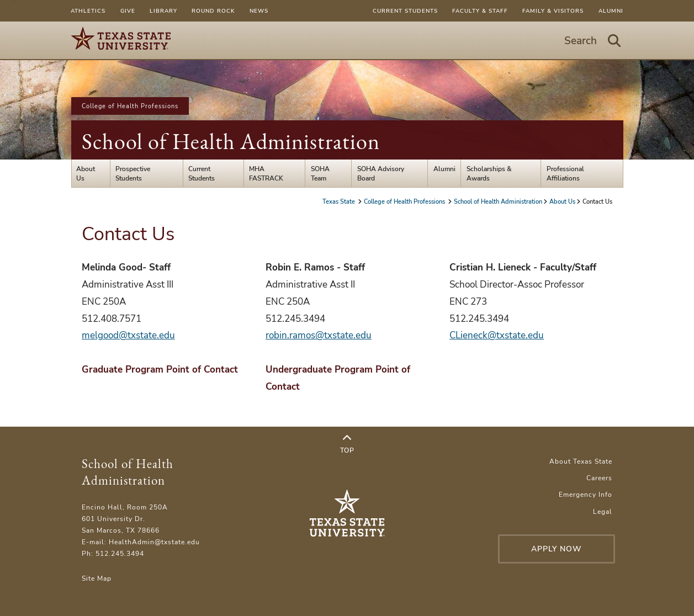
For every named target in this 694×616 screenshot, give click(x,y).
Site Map (97, 578)
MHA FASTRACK (266, 173)
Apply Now (557, 549)
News (259, 11)
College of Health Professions (130, 106)
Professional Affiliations (565, 173)
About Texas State (581, 461)
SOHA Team (320, 173)
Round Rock (213, 11)
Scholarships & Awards (489, 173)
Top (347, 444)
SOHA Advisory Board (381, 173)
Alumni (611, 11)
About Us (86, 173)
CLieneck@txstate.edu (497, 335)
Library (163, 11)
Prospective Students (133, 173)
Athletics (88, 11)
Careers (599, 478)
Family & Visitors (553, 11)
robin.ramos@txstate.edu (319, 335)
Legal (603, 511)
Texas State (340, 201)
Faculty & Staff (480, 11)
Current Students (405, 11)
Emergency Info (586, 494)
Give (128, 11)
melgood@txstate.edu (128, 335)
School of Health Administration (231, 141)
